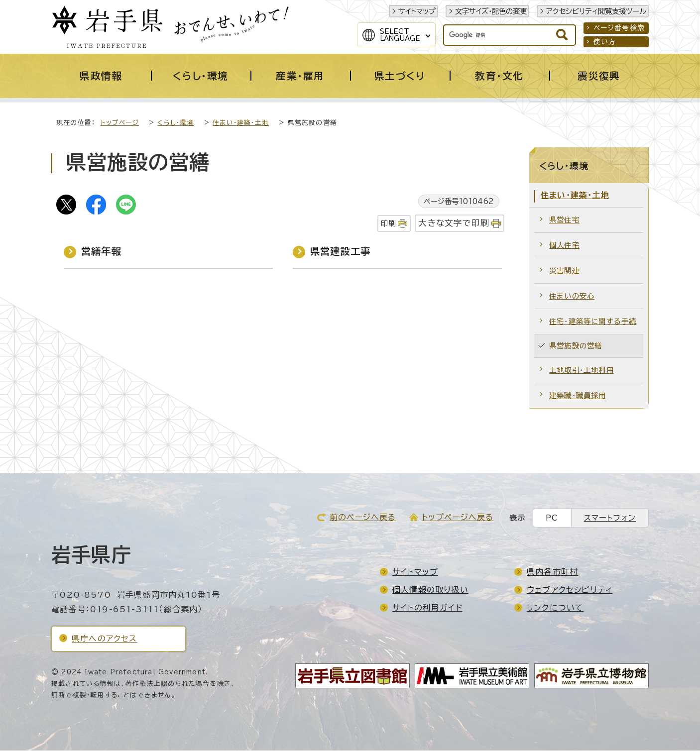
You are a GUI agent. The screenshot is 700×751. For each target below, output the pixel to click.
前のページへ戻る (363, 518)
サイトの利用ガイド (427, 608)
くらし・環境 (175, 123)
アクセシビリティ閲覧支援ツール (596, 11)
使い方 (605, 42)
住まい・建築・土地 (241, 123)
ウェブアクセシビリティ (570, 590)
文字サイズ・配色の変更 (491, 11)
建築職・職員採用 (578, 396)
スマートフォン (610, 518)
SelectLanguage (400, 35)
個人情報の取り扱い (430, 590)
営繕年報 (101, 252)
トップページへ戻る (458, 518)
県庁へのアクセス (105, 639)
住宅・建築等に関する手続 (593, 322)
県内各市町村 (552, 572)
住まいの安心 (572, 296)
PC (552, 518)
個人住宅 (564, 246)
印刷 (388, 224)
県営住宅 (564, 220)
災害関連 (564, 271)
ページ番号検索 (619, 28)
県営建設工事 (340, 252)
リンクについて (555, 608)
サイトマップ (417, 11)
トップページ (120, 123)
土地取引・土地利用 (582, 371)
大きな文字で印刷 (454, 223)
